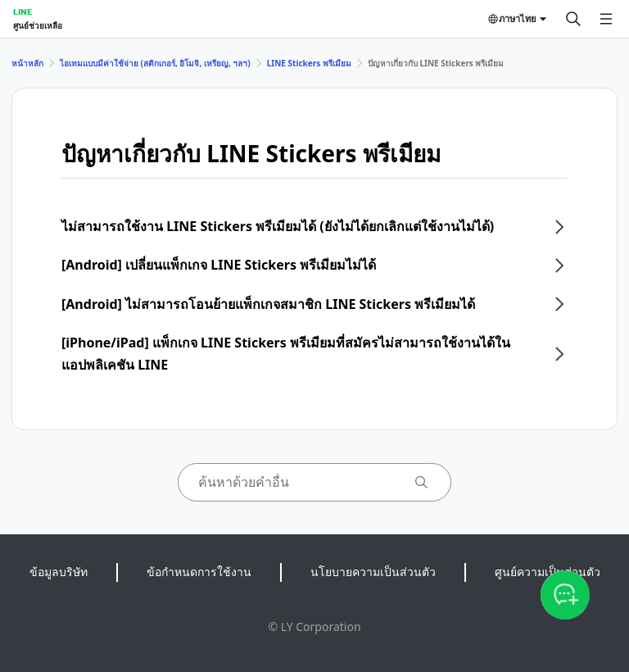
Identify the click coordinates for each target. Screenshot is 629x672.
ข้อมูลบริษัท (59, 572)
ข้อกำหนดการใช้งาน (199, 572)
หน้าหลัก (27, 63)
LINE (23, 11)
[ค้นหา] (573, 19)
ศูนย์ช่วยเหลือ (38, 25)
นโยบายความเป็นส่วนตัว (373, 572)
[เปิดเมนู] (606, 19)
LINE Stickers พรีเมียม (309, 63)
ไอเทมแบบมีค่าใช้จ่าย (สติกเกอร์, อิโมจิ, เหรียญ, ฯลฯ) (155, 63)
